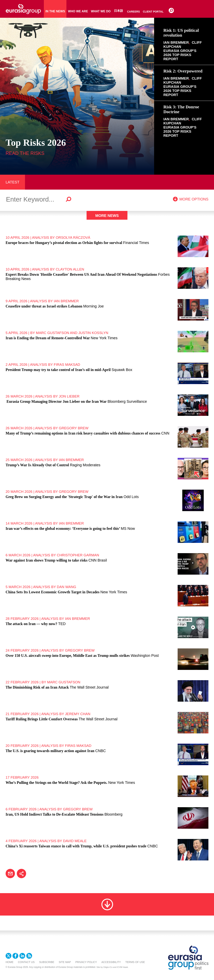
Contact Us (26, 962)
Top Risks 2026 (36, 143)
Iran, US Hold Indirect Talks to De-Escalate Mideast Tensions (55, 814)
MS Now (128, 528)
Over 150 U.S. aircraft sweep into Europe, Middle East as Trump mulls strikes (68, 656)
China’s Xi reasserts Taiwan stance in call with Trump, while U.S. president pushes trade (76, 846)
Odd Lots (131, 497)
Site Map (65, 962)
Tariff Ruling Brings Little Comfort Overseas (42, 719)
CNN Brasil (98, 560)
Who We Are (78, 11)
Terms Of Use (135, 962)
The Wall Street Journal (89, 687)
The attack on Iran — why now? (31, 624)
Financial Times (136, 243)
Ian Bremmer (176, 42)
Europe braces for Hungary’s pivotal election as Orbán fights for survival (64, 243)
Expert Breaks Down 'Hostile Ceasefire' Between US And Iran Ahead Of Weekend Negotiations (81, 274)
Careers (133, 12)
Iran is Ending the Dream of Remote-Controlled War (48, 338)
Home (10, 962)
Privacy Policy (86, 962)
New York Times (104, 338)
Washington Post (145, 656)
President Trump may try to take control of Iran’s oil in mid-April (58, 370)
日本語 (118, 11)
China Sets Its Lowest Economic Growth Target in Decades (53, 592)
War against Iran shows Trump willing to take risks (47, 560)
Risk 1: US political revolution (181, 33)
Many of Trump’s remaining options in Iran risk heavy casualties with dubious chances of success (83, 433)
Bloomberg (114, 814)
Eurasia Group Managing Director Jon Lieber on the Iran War (56, 401)
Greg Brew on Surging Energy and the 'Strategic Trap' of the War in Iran (64, 497)
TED (62, 624)
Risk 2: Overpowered (183, 71)
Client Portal (153, 12)
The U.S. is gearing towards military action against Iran (50, 751)
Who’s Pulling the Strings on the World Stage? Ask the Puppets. (56, 783)
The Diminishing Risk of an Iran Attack (37, 687)
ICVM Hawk (123, 967)
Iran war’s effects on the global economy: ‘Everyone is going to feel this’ (63, 528)
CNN (165, 433)
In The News (55, 11)
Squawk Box (122, 370)
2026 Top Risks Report (177, 57)
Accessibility (111, 962)
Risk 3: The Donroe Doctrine (181, 109)
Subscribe (47, 962)
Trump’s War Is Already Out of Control (37, 465)
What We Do (101, 11)
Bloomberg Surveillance (127, 401)
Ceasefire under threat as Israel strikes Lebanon (44, 306)
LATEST (13, 182)
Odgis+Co (108, 967)
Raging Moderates (85, 465)
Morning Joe (93, 306)
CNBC (101, 751)
